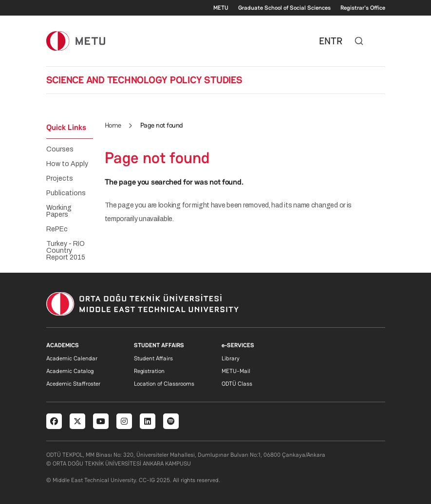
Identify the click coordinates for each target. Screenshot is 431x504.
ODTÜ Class (237, 384)
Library (231, 358)
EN (325, 41)
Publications (66, 193)
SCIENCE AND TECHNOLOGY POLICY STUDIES (144, 80)
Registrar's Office (363, 8)
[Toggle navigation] (380, 41)
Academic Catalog (70, 371)
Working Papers (59, 211)
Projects (60, 179)
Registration (149, 371)
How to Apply (67, 164)
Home (113, 125)
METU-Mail (236, 371)
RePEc (57, 229)
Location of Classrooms (164, 384)
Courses (60, 149)
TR (337, 41)
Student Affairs (153, 358)
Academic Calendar (72, 358)
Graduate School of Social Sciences (284, 8)
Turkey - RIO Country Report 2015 (66, 251)
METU (221, 8)
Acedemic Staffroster (73, 384)
